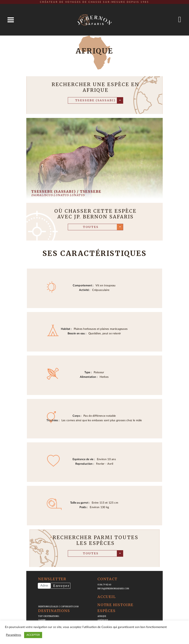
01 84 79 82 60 (104, 585)
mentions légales (49, 607)
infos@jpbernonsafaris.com (113, 589)
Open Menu (11, 20)
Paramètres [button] (14, 635)
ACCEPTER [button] (33, 635)
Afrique (102, 616)
